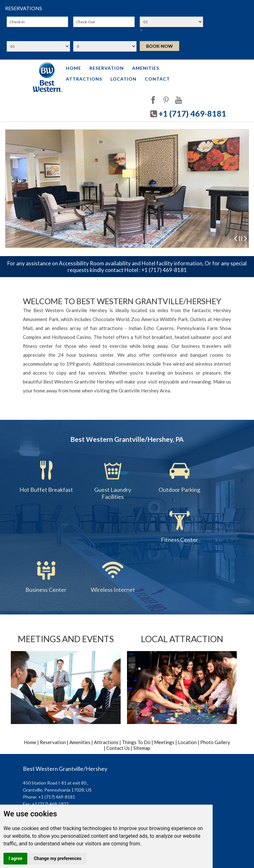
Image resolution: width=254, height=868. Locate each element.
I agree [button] (15, 858)
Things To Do (137, 742)
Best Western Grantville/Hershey (65, 769)
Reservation (107, 68)
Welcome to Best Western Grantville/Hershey (122, 301)
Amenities (146, 68)
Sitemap (142, 748)
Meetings (164, 742)
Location (123, 79)
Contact (157, 79)
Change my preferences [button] (57, 858)
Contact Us (118, 748)
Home (74, 68)
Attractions (84, 79)
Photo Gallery (215, 742)
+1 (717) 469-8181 (192, 113)
